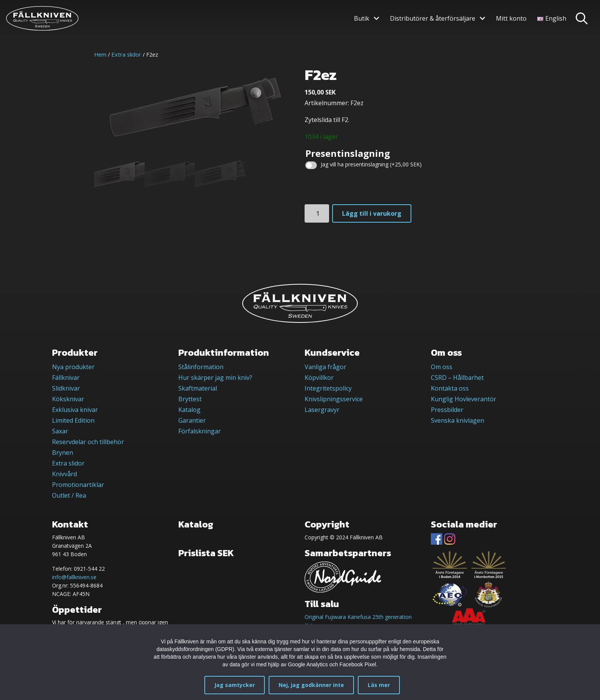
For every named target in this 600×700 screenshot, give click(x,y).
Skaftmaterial (198, 388)
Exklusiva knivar (75, 410)
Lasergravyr (322, 410)
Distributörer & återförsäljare (433, 18)
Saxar (60, 431)
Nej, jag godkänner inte (311, 685)
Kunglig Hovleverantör (464, 399)
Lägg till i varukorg (372, 213)
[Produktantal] (317, 213)
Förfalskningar (200, 431)
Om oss (442, 367)
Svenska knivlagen (457, 420)
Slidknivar (66, 388)
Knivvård (64, 474)
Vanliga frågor (325, 367)
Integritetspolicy (328, 388)
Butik (362, 18)
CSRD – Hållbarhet (457, 378)
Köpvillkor (319, 378)
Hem (100, 54)
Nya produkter (73, 367)
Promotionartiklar (78, 485)
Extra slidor (126, 54)
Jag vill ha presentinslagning (371, 164)
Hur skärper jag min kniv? (215, 378)
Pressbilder (447, 410)
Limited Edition (73, 420)
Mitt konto (511, 18)
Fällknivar (66, 378)
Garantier (192, 420)
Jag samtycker (235, 685)
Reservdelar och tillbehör (88, 442)
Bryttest (190, 399)
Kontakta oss (450, 388)
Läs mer (379, 685)
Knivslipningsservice (334, 399)
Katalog (189, 410)
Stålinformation (201, 367)
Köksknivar (68, 399)
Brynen (63, 453)
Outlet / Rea (69, 495)
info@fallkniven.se (74, 577)
